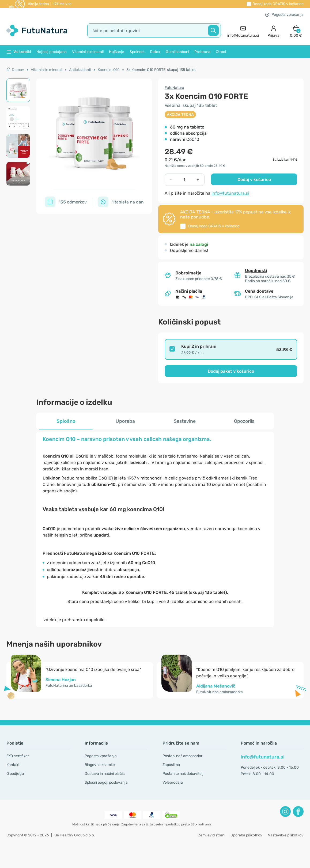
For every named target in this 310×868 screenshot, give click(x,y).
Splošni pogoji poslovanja (106, 782)
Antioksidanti (80, 70)
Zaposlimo (171, 765)
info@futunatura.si (230, 193)
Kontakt (13, 765)
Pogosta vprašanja (284, 15)
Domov (15, 70)
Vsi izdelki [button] (19, 52)
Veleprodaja (173, 782)
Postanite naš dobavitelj (183, 774)
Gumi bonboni (177, 52)
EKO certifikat (18, 756)
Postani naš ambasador (182, 756)
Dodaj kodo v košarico (278, 4)
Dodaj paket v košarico (231, 371)
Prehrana (202, 52)
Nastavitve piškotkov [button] (286, 835)
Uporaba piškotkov (246, 835)
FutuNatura (174, 88)
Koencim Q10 (109, 70)
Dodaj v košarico (254, 180)
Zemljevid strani (212, 835)
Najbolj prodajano (52, 52)
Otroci (221, 52)
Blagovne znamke (100, 765)
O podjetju (15, 774)
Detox (155, 52)
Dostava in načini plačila (105, 774)
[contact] (243, 31)
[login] (273, 31)
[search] (154, 31)
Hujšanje (117, 52)
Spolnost (137, 52)
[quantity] (184, 180)
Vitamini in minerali (88, 52)
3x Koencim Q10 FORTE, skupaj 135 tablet (161, 70)
